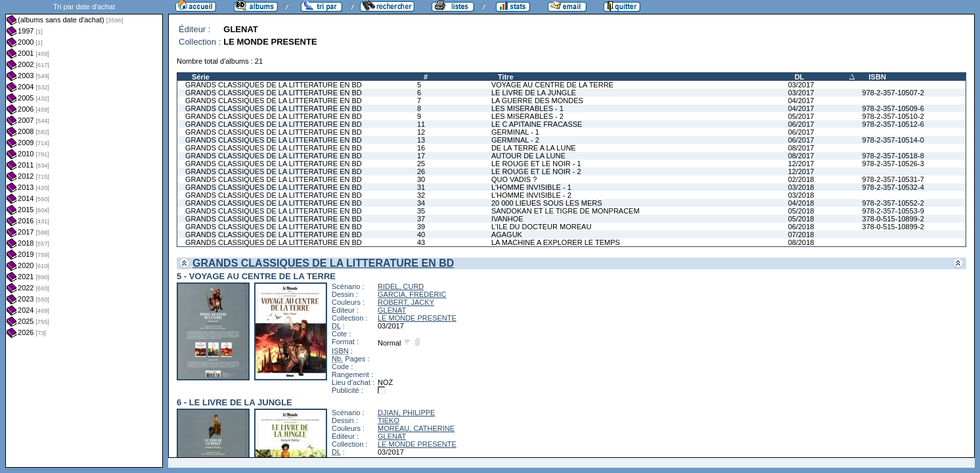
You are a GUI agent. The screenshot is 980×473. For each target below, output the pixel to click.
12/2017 (801, 164)
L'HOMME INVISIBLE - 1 (531, 187)
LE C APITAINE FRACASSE (537, 124)
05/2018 (801, 211)
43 (421, 242)
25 (421, 164)
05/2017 (801, 116)
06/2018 (801, 227)
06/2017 (801, 124)
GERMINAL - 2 (515, 140)
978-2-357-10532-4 (893, 187)
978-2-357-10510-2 (893, 116)
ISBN (878, 77)
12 (421, 132)
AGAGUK (507, 235)
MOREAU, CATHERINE (416, 428)
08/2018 (801, 242)
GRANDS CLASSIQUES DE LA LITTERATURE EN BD (274, 85)
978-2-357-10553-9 (893, 211)
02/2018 (801, 179)
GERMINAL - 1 (515, 132)
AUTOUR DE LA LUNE (528, 156)
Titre (506, 77)
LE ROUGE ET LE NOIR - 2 (536, 171)
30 (421, 179)
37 (421, 219)
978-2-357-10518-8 (893, 156)
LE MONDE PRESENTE (417, 318)
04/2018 (801, 203)
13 (421, 140)
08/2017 (801, 148)
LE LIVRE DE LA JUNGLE (534, 93)
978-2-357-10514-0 (893, 140)
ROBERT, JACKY (406, 302)
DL (800, 77)
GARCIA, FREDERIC (412, 294)
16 (421, 148)
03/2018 (801, 187)
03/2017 (801, 85)
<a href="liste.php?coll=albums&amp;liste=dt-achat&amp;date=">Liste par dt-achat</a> (84, 234)
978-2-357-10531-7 (893, 179)
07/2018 (801, 235)
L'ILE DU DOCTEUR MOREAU (541, 227)
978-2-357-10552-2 (893, 203)
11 (421, 124)
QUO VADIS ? (514, 179)
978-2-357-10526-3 (893, 164)
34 (421, 203)
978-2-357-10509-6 (893, 108)
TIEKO (389, 420)
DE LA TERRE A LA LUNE (534, 148)
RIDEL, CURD (401, 286)
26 (421, 171)
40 (421, 235)
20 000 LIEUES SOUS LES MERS (547, 203)
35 (421, 211)
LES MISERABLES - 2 (527, 116)
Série (201, 77)
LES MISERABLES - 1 (527, 108)
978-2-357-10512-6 (893, 124)
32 (421, 195)
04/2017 (801, 101)
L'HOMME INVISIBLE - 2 (531, 195)
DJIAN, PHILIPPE (406, 413)
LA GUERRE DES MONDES (537, 101)
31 (421, 187)
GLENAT (392, 310)
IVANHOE (507, 219)
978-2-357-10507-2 (893, 93)
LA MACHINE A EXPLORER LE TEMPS (556, 242)
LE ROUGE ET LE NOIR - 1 (536, 164)
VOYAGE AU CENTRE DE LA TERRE (552, 85)
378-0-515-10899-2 (893, 219)
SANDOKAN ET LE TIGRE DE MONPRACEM (566, 211)
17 (421, 156)
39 (421, 227)
